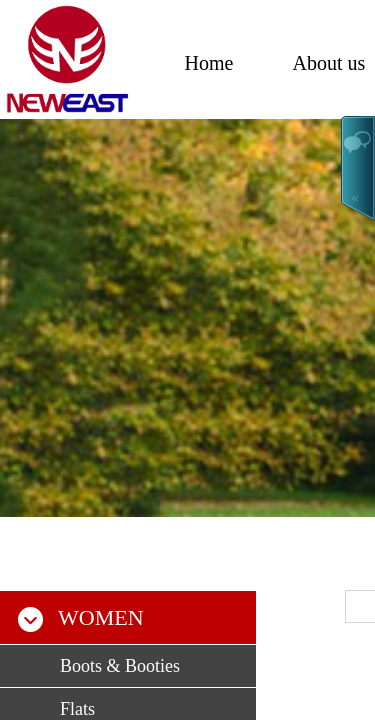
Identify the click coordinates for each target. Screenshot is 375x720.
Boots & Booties (120, 666)
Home (209, 63)
